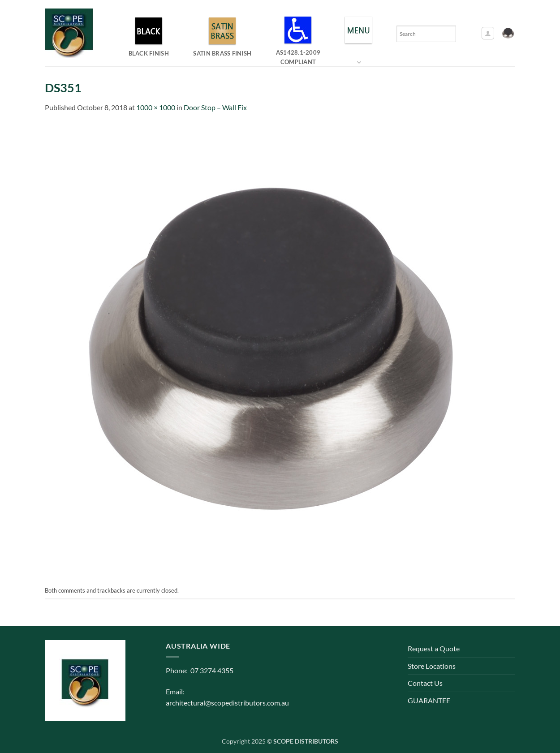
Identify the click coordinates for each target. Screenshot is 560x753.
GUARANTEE (429, 700)
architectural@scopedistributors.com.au (227, 703)
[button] (488, 33)
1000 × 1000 (156, 107)
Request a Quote (434, 648)
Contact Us (425, 683)
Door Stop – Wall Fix (215, 107)
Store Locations (432, 666)
